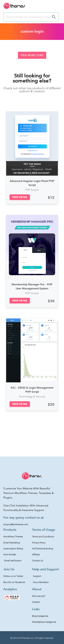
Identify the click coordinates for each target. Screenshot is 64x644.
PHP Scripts (32, 190)
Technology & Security (32, 397)
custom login (32, 31)
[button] (32, 55)
